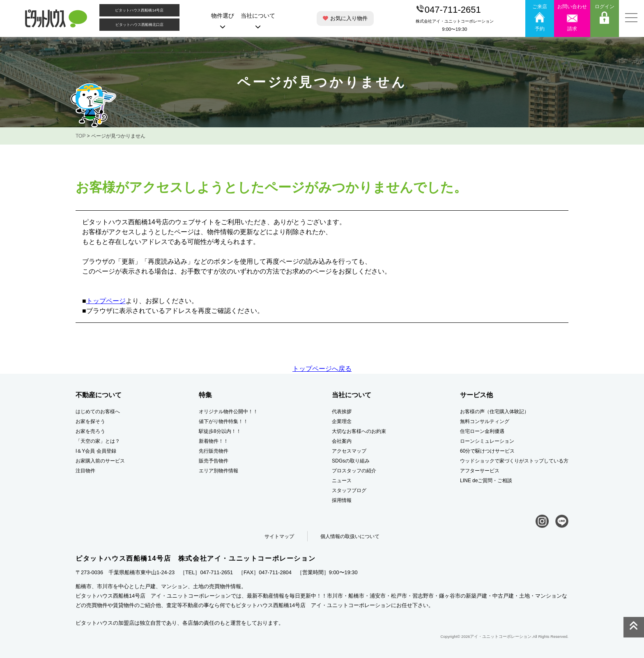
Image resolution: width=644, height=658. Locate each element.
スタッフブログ (349, 490)
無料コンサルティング (485, 421)
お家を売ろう (90, 431)
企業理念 (342, 421)
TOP (80, 136)
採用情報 (342, 500)
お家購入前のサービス (100, 461)
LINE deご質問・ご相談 (486, 481)
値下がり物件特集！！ (223, 421)
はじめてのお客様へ (98, 412)
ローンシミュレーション (487, 441)
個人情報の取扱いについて (350, 536)
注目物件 (85, 471)
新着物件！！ (214, 441)
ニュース (342, 481)
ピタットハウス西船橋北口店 (139, 25)
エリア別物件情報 (218, 471)
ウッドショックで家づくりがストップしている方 (514, 461)
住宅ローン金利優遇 (482, 431)
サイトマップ (279, 536)
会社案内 (342, 441)
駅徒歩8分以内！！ (220, 431)
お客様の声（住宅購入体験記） (494, 412)
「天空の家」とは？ (98, 441)
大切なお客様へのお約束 (359, 431)
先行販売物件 (214, 451)
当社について (258, 21)
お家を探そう (90, 421)
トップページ (106, 301)
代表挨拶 (342, 412)
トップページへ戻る (322, 369)
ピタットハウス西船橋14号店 (139, 10)
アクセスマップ (349, 451)
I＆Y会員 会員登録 (96, 451)
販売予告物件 (214, 461)
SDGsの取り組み (351, 461)
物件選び (223, 21)
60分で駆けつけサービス (487, 451)
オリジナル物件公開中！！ (228, 412)
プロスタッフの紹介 (354, 471)
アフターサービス (480, 471)
